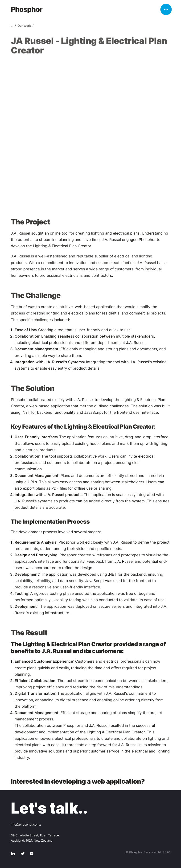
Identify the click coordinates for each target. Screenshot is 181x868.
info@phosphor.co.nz (26, 825)
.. (12, 27)
